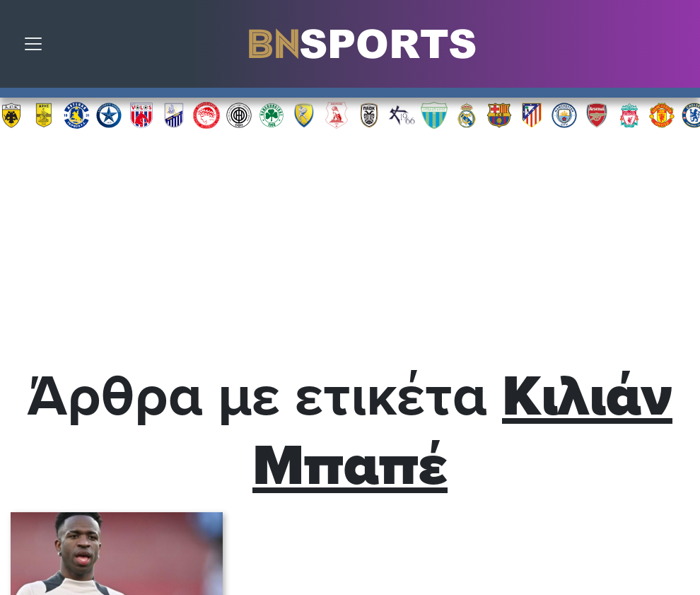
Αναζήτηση (679, 47)
